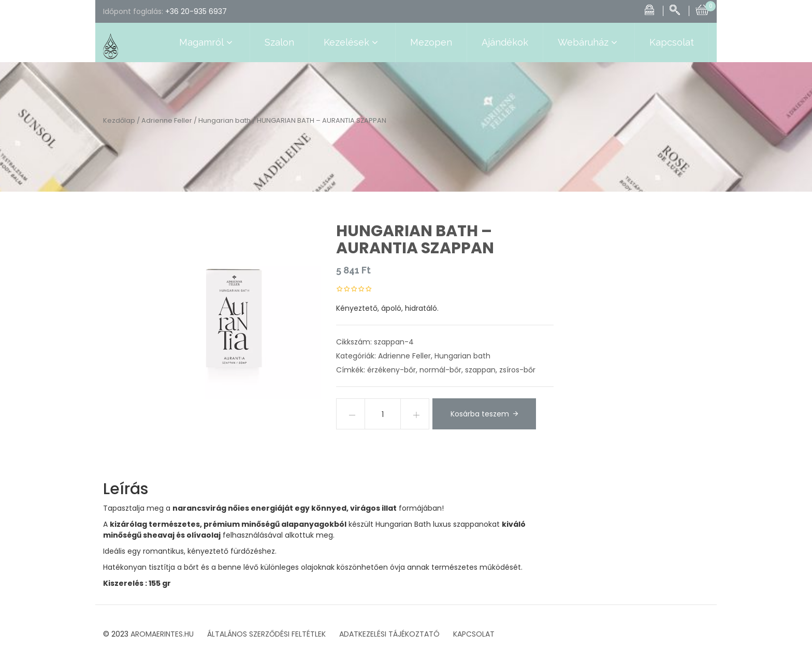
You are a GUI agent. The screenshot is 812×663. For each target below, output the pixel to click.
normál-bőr (440, 370)
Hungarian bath (224, 120)
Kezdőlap (119, 120)
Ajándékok (505, 42)
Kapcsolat (672, 42)
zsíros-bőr (517, 370)
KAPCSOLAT (474, 634)
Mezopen (431, 42)
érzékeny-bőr (392, 370)
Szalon (279, 42)
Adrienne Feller (167, 120)
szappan (480, 370)
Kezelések (352, 42)
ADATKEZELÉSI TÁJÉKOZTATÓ (389, 634)
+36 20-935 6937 (196, 11)
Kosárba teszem (480, 414)
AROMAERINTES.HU (162, 634)
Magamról (207, 42)
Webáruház (589, 42)
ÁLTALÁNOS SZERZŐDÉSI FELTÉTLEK (266, 634)
